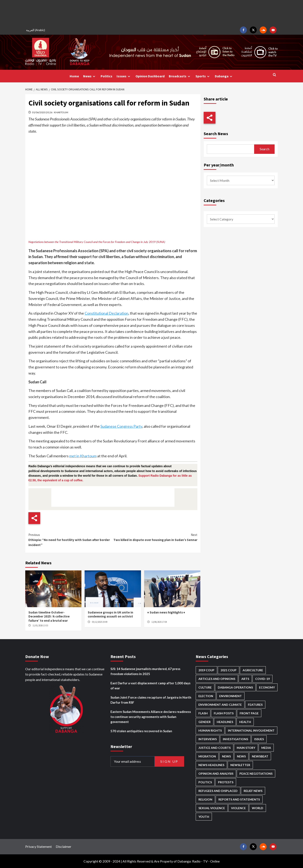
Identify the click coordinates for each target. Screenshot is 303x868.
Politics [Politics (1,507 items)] (205, 782)
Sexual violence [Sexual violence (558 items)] (212, 808)
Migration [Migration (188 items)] (207, 756)
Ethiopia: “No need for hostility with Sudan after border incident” (71, 540)
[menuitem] (36, 30)
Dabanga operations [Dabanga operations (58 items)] (235, 687)
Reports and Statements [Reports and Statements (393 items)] (239, 799)
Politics (106, 76)
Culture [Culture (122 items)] (205, 687)
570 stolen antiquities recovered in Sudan (141, 731)
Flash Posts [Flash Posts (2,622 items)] (224, 713)
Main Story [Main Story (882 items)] (246, 748)
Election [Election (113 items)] (206, 696)
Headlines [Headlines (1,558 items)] (225, 722)
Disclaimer (64, 846)
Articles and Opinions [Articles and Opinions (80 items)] (217, 679)
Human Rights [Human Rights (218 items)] (210, 730)
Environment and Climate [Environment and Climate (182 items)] (220, 705)
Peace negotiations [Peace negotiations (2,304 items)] (256, 774)
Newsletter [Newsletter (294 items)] (240, 765)
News (90, 76)
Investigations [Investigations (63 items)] (235, 739)
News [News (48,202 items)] (226, 756)
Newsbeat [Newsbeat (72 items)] (260, 756)
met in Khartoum (83, 456)
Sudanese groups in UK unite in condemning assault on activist (110, 614)
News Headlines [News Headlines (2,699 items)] (211, 765)
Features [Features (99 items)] (255, 705)
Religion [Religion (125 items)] (205, 799)
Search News (216, 134)
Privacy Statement (39, 846)
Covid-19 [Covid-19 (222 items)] (262, 679)
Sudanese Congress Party (121, 426)
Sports (203, 76)
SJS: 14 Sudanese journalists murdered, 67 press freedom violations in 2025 (145, 671)
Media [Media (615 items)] (266, 748)
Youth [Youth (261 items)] (204, 817)
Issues (124, 76)
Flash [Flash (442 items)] (203, 713)
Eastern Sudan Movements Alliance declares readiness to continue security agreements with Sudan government (151, 717)
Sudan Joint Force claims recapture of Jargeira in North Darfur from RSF (151, 700)
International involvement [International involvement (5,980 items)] (251, 730)
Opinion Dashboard (150, 76)
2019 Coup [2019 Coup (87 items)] (206, 670)
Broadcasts (180, 76)
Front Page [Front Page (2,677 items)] (249, 713)
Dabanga (224, 76)
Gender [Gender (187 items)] (205, 722)
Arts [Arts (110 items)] (245, 679)
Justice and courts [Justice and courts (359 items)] (215, 748)
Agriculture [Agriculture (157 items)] (253, 670)
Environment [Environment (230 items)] (231, 696)
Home (74, 76)
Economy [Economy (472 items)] (267, 687)
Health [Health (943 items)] (245, 722)
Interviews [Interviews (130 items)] (208, 739)
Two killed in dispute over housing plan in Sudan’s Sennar (155, 537)
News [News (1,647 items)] (241, 756)
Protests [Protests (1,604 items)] (226, 782)
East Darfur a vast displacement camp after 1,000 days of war (150, 686)
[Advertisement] (151, 13)
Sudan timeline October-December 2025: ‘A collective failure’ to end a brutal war (49, 616)
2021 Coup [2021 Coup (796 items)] (229, 670)
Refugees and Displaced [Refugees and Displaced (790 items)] (218, 791)
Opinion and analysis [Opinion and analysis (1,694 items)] (216, 774)
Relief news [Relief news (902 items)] (253, 791)
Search (264, 149)
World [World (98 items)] (258, 808)
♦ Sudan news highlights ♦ (166, 612)
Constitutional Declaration (106, 313)
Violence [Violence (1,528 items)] (238, 808)
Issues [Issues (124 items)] (259, 739)
